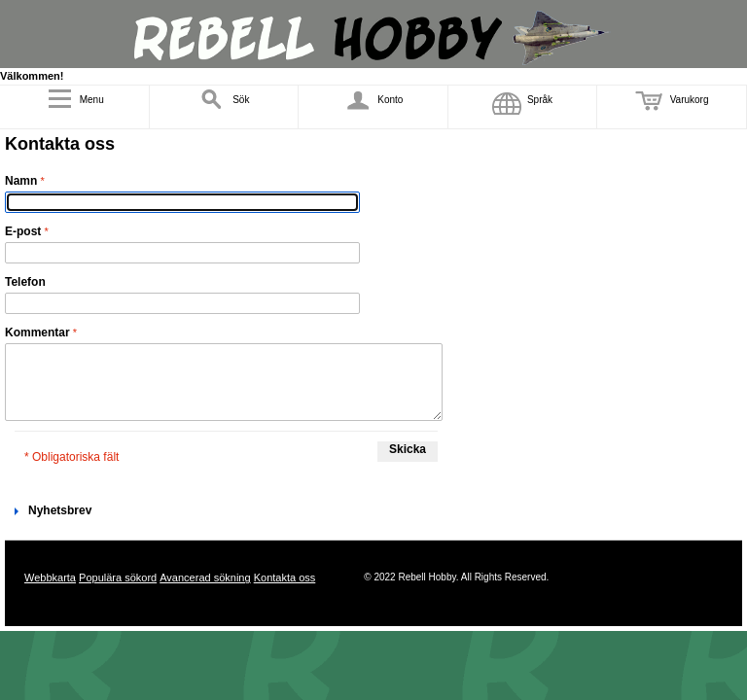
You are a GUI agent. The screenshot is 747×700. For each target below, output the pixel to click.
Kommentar (37, 332)
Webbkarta (50, 577)
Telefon (25, 282)
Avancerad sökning (205, 577)
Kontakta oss (285, 577)
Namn (21, 181)
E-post (23, 231)
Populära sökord (118, 577)
